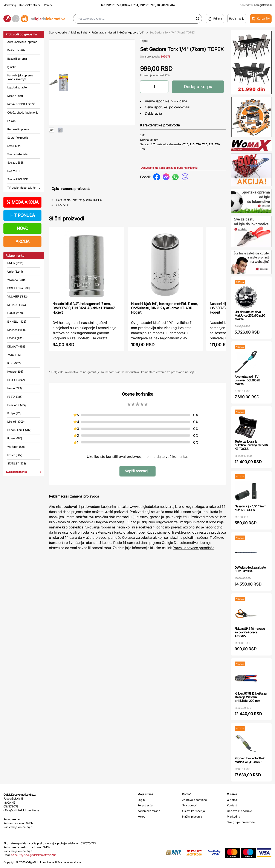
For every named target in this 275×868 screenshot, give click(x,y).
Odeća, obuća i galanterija (23, 112)
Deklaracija (153, 113)
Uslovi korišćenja (193, 811)
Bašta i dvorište (16, 50)
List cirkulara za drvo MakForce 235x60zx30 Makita (250, 315)
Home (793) (15, 388)
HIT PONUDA (23, 215)
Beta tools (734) (17, 405)
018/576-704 (130, 5)
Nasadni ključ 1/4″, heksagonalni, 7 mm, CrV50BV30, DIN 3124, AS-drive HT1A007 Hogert (83, 328)
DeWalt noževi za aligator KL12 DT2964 (251, 569)
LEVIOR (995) (15, 338)
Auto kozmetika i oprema (22, 42)
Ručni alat (98, 32)
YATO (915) (14, 355)
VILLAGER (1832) (17, 296)
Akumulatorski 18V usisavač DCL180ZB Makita (247, 380)
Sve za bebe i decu (19, 154)
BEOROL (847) (16, 380)
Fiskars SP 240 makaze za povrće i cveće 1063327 (250, 632)
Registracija (145, 805)
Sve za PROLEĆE (18, 179)
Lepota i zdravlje (17, 87)
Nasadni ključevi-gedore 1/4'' (126, 32)
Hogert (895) (15, 372)
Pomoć (48, 5)
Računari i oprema (18, 129)
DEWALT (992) (16, 346)
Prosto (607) (15, 455)
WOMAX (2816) (17, 280)
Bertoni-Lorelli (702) (19, 430)
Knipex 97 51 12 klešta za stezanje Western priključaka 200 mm (251, 697)
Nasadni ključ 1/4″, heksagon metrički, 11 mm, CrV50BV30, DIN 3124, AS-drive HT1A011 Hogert (164, 328)
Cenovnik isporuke (239, 811)
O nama (232, 800)
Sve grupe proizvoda (241, 822)
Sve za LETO (15, 171)
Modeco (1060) (17, 330)
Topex (144, 41)
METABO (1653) (17, 305)
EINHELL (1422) (17, 322)
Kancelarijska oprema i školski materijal (21, 77)
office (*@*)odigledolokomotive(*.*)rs (34, 855)
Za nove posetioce (195, 800)
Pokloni (12, 121)
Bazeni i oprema (17, 59)
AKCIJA (22, 241)
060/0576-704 (166, 5)
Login (141, 800)
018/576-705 (147, 5)
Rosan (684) (15, 438)
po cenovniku (180, 107)
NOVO (22, 228)
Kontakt (232, 805)
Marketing (10, 5)
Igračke (12, 67)
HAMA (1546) (15, 313)
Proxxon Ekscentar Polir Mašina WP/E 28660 (250, 760)
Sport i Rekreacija (18, 138)
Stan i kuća (14, 146)
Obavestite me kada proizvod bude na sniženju (169, 168)
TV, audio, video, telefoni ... (24, 188)
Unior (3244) (15, 272)
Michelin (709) (16, 422)
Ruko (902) (14, 363)
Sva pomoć (189, 805)
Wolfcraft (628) (16, 447)
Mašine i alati (15, 96)
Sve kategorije (58, 32)
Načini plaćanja (192, 816)
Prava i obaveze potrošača (193, 567)
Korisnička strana (30, 5)
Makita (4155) (15, 263)
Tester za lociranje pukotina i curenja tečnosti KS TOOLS (251, 445)
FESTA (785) (15, 397)
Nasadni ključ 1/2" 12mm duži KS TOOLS (250, 508)
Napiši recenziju (137, 491)
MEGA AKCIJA (22, 202)
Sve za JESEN (16, 162)
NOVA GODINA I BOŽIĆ (21, 104)
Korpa (141, 816)
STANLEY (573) (17, 463)
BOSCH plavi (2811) (19, 288)
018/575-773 (113, 5)
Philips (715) (14, 413)
